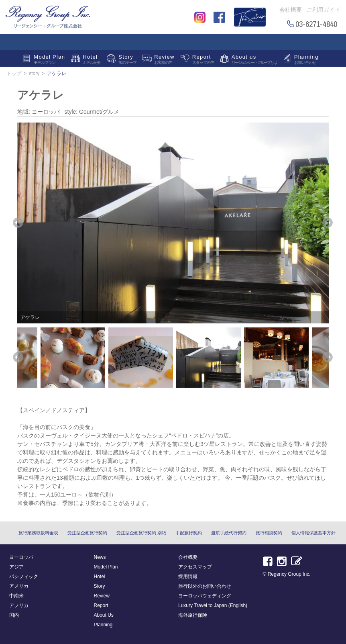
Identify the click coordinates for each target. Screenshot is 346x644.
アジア (16, 567)
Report (203, 60)
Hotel (92, 60)
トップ (14, 74)
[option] (173, 223)
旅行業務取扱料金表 (38, 533)
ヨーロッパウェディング (205, 596)
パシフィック (24, 577)
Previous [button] (18, 223)
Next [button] (328, 223)
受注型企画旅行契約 (87, 533)
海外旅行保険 (193, 615)
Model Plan (49, 60)
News (100, 557)
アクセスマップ (195, 567)
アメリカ (19, 586)
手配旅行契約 (189, 533)
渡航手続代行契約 (229, 533)
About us (254, 60)
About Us (104, 615)
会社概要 (291, 10)
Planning (306, 60)
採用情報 (188, 577)
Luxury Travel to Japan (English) (213, 605)
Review (164, 60)
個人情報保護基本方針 (313, 533)
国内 (14, 615)
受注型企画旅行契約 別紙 (141, 533)
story (34, 74)
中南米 (16, 596)
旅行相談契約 (269, 533)
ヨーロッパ (21, 557)
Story (127, 60)
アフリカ (19, 605)
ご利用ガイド (324, 10)
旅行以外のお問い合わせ (205, 586)
